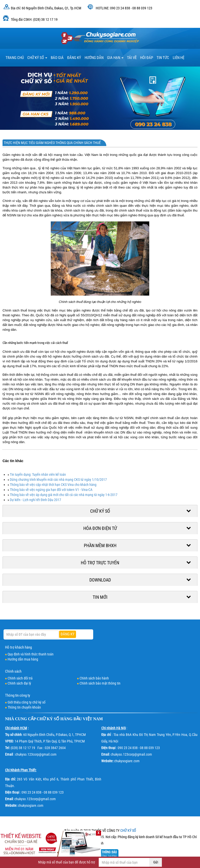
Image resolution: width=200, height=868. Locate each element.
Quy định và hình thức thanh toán (31, 654)
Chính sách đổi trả (20, 678)
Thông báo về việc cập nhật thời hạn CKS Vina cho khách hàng (53, 485)
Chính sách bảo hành (94, 678)
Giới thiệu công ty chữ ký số (27, 702)
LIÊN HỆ (179, 58)
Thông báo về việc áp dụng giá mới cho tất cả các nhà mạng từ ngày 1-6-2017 (64, 495)
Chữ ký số (37, 58)
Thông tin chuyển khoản (24, 707)
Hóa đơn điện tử (100, 528)
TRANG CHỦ (15, 58)
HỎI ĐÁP (147, 58)
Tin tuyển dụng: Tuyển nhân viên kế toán (38, 474)
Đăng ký (74, 58)
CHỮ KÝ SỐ (48, 719)
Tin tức (163, 58)
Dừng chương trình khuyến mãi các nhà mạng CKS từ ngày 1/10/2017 (58, 480)
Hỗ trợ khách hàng (18, 647)
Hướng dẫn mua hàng (23, 659)
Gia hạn (115, 58)
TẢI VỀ (132, 58)
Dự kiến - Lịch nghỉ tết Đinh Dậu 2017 (35, 500)
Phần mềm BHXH (100, 545)
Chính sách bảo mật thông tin (100, 683)
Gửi (156, 862)
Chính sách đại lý (19, 683)
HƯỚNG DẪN (94, 58)
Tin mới (100, 597)
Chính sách (13, 671)
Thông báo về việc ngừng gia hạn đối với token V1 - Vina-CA (51, 490)
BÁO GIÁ (57, 58)
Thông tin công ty (18, 695)
